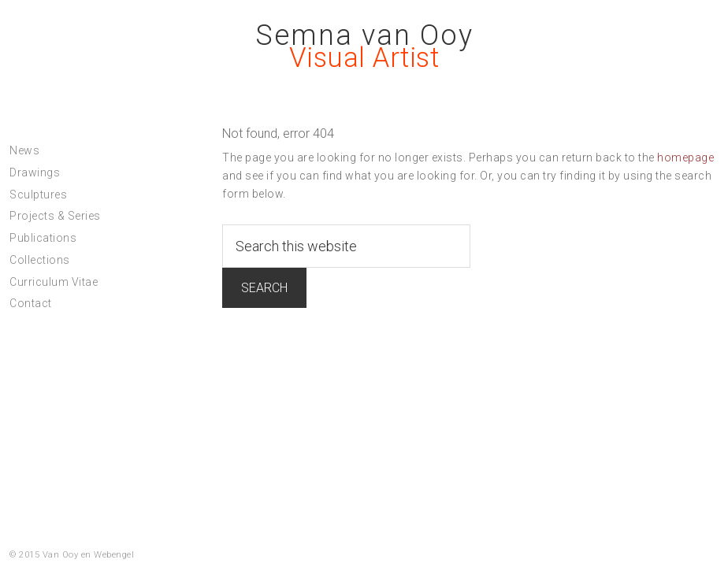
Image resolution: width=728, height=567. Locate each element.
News (24, 150)
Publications (43, 238)
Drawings (35, 172)
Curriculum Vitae (54, 282)
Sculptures (38, 195)
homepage (685, 157)
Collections (40, 260)
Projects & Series (55, 216)
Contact (31, 303)
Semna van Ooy (364, 35)
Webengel (114, 555)
